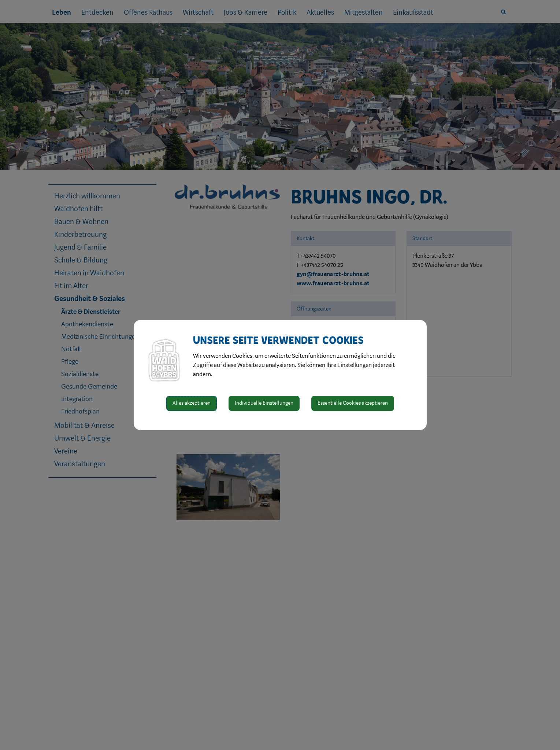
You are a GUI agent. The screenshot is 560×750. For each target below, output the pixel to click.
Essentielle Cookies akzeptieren (353, 403)
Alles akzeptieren (192, 403)
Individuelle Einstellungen (264, 403)
